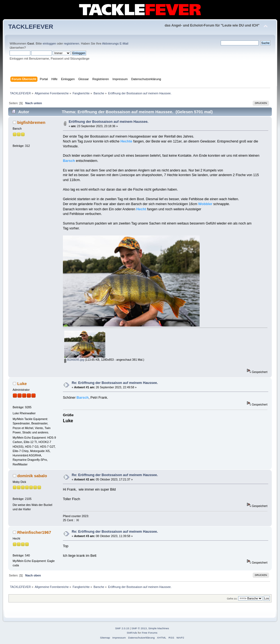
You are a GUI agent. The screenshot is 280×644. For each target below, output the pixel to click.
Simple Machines (159, 628)
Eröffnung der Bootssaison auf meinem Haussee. (109, 122)
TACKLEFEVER (31, 27)
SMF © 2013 (139, 628)
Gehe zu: (232, 598)
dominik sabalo (32, 476)
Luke (22, 384)
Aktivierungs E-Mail (115, 43)
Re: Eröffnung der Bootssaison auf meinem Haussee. (115, 383)
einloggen (49, 43)
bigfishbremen (31, 122)
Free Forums (149, 633)
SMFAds (132, 633)
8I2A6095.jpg (74, 360)
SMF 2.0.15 (122, 628)
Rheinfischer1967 (34, 532)
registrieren (72, 43)
